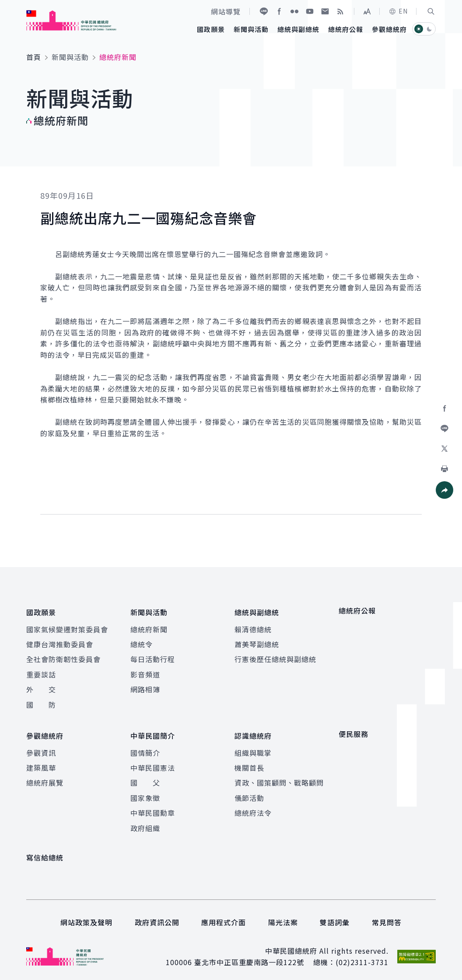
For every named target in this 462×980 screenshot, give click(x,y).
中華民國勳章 (153, 807)
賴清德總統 (253, 626)
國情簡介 (145, 747)
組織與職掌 (253, 747)
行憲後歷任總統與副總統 (275, 656)
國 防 (41, 702)
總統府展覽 (45, 777)
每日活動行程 (153, 656)
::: (6, 5)
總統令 (142, 642)
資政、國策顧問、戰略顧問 (279, 777)
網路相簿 (145, 687)
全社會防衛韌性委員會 (63, 656)
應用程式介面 (224, 917)
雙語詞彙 (335, 917)
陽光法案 (283, 917)
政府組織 (145, 822)
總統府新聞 (149, 626)
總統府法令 (253, 807)
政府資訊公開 (157, 917)
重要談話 (41, 672)
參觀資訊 (41, 747)
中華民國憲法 (153, 762)
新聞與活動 (70, 57)
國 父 (145, 777)
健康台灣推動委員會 (60, 642)
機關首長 (249, 762)
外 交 (41, 687)
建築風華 (41, 762)
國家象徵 (145, 792)
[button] (431, 11)
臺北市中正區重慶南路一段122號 (249, 957)
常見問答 (387, 917)
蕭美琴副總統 (257, 642)
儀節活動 (249, 792)
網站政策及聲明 (86, 917)
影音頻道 (145, 672)
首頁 (34, 57)
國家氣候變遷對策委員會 (67, 626)
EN (398, 11)
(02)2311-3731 (362, 957)
